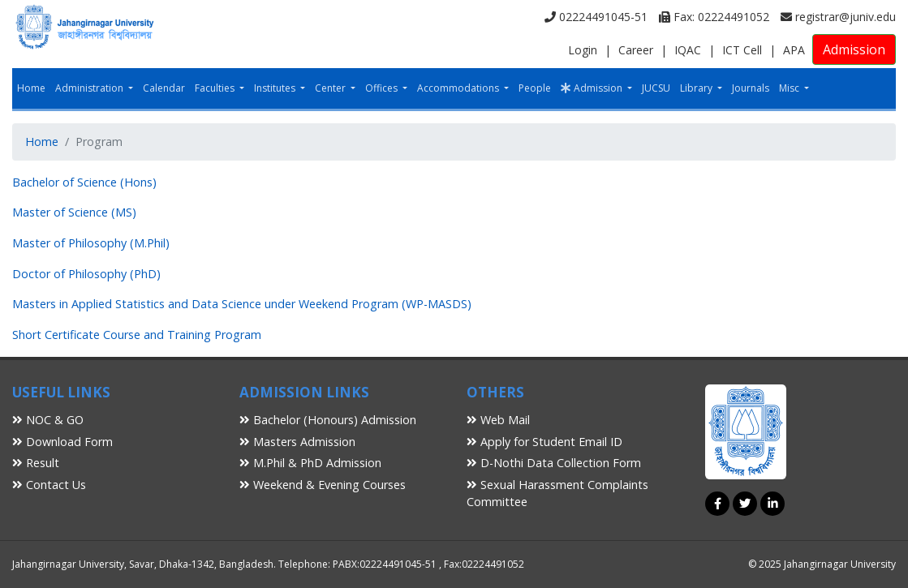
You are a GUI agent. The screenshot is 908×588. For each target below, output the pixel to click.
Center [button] (331, 88)
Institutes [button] (276, 88)
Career (636, 50)
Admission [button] (593, 88)
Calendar (164, 88)
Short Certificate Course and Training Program (137, 335)
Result (36, 463)
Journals (751, 88)
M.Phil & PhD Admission (310, 463)
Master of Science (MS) (74, 212)
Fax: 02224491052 (714, 17)
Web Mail (498, 420)
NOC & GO (48, 420)
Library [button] (697, 88)
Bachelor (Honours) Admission (328, 420)
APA (794, 50)
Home (31, 88)
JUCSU (656, 88)
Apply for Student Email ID (544, 442)
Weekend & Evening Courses (323, 485)
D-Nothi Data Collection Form (554, 463)
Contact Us (49, 485)
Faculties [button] (216, 88)
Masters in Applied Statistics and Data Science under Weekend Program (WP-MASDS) (242, 304)
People (535, 88)
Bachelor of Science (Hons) (84, 182)
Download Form (62, 442)
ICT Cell (742, 50)
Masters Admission (297, 442)
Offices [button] (383, 88)
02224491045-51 (596, 17)
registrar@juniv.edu (838, 17)
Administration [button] (90, 88)
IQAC (688, 50)
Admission (854, 49)
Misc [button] (790, 88)
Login (583, 50)
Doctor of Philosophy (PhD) (86, 274)
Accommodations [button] (459, 88)
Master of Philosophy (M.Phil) (91, 243)
